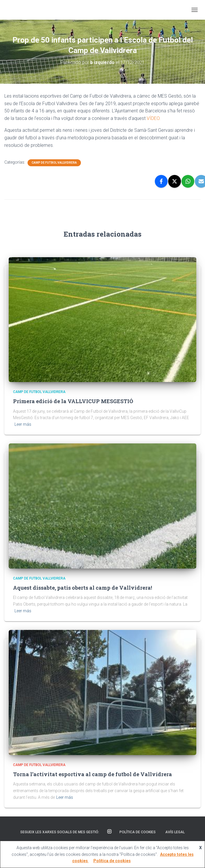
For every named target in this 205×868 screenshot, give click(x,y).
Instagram (109, 832)
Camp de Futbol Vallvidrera (54, 163)
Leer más (23, 424)
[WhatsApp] (188, 181)
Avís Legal (175, 832)
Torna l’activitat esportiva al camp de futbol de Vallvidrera (92, 774)
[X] (175, 181)
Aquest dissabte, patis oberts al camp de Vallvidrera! (82, 588)
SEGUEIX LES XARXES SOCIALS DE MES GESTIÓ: (60, 832)
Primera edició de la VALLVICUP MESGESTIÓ (73, 401)
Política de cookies (138, 832)
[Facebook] (161, 181)
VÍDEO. (154, 118)
